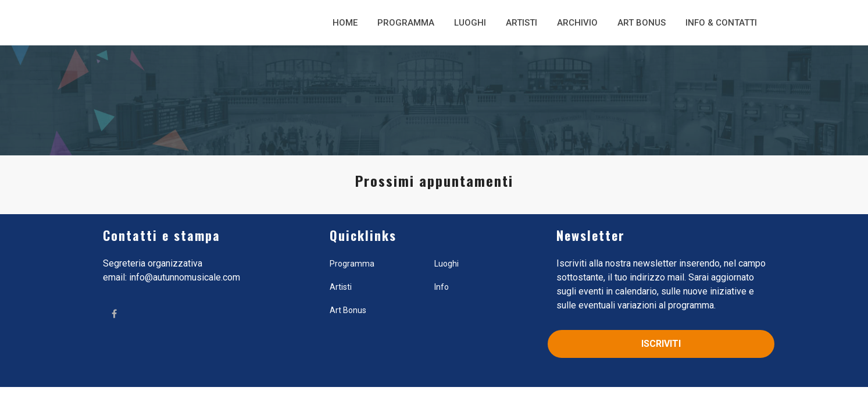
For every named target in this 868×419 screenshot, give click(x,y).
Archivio (577, 23)
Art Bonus (642, 23)
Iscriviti (661, 344)
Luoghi (470, 23)
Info (442, 287)
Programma (406, 23)
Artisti (521, 23)
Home (345, 23)
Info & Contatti (721, 23)
